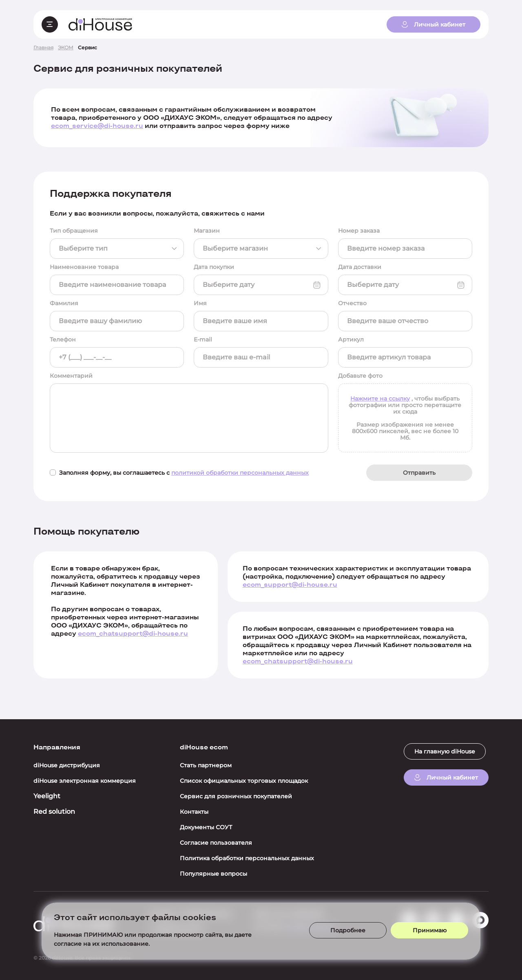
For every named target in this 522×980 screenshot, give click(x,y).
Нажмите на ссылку (380, 399)
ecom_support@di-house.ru (290, 585)
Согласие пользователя (216, 843)
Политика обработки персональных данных (247, 858)
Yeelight (47, 796)
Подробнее (348, 930)
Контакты (194, 812)
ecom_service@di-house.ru (97, 126)
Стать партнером (206, 765)
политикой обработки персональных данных (240, 473)
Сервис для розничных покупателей (236, 796)
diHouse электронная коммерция (85, 781)
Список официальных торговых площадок (244, 781)
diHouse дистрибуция (67, 765)
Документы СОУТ (206, 827)
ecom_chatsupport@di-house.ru (133, 633)
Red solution (54, 812)
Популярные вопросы (213, 874)
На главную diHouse (445, 751)
